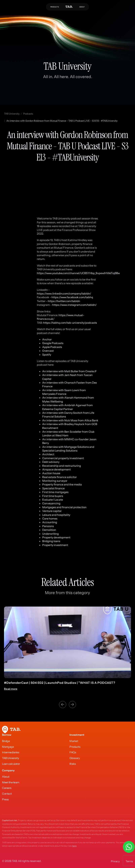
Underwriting (50, 534)
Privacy (115, 861)
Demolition (49, 530)
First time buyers (53, 496)
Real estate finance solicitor (60, 477)
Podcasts (28, 114)
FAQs (73, 752)
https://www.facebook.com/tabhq (72, 297)
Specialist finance (53, 488)
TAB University (12, 114)
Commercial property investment (63, 458)
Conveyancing (51, 503)
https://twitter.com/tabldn (64, 301)
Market (74, 741)
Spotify (47, 355)
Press (5, 799)
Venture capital (52, 511)
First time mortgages (55, 492)
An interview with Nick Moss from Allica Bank (70, 420)
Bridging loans (51, 541)
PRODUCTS (55, 7)
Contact (7, 794)
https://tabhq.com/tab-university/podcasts (70, 323)
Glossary (75, 758)
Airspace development (56, 469)
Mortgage (8, 747)
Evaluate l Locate (53, 500)
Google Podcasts (53, 343)
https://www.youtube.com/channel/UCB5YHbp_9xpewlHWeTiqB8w (78, 273)
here (74, 846)
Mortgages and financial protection (64, 507)
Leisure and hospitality (56, 515)
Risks (73, 764)
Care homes (50, 519)
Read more (11, 689)
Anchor (47, 339)
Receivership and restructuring (62, 466)
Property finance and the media (62, 484)
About (6, 777)
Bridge (6, 741)
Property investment (55, 545)
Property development (56, 537)
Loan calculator (11, 764)
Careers (7, 788)
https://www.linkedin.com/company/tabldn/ (64, 293)
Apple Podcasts (52, 347)
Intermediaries (11, 752)
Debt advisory (51, 462)
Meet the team (11, 782)
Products (75, 747)
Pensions (48, 526)
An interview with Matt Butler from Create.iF (70, 371)
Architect (48, 454)
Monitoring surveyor (55, 481)
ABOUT (82, 7)
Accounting (50, 522)
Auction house (51, 473)
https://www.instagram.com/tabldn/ (74, 305)
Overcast (48, 351)
